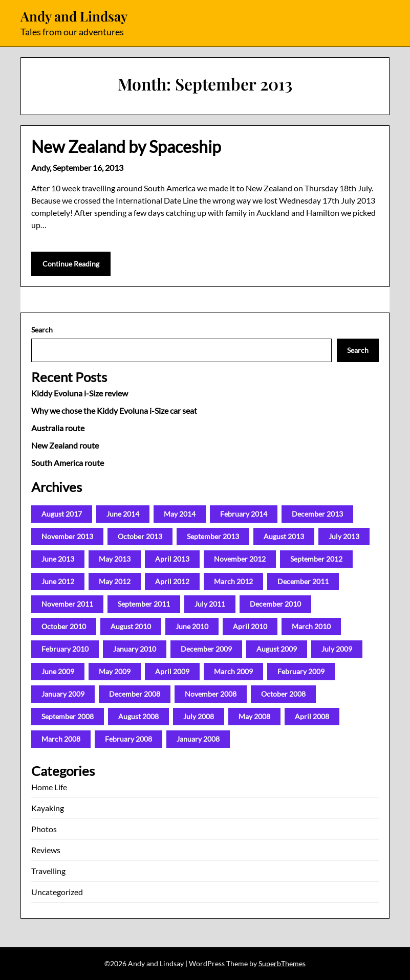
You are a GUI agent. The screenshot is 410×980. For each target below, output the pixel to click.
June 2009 (58, 671)
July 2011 (210, 604)
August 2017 (62, 514)
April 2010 (250, 626)
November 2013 (67, 536)
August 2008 (138, 716)
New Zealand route (65, 445)
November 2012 (240, 559)
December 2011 (303, 581)
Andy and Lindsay (74, 16)
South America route (68, 463)
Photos (44, 829)
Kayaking (48, 808)
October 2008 (283, 694)
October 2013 (140, 536)
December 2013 (317, 514)
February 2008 (128, 739)
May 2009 (115, 671)
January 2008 (198, 739)
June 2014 (123, 514)
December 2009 (206, 649)
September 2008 (68, 716)
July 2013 (344, 536)
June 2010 (192, 626)
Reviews (46, 850)
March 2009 (233, 671)
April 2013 (172, 559)
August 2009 (277, 649)
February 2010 (65, 649)
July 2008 (199, 716)
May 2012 (115, 581)
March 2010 (311, 626)
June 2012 (58, 581)
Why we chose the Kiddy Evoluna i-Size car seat (114, 410)
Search (42, 330)
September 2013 (213, 536)
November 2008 (211, 694)
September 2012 (316, 559)
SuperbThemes (282, 963)
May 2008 (254, 716)
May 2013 (115, 559)
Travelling (48, 871)
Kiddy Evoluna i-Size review (80, 393)
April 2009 (172, 671)
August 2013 (284, 536)
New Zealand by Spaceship (126, 147)
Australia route (58, 428)
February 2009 (301, 671)
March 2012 (233, 581)
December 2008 (135, 694)
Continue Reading (71, 264)
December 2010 (275, 604)
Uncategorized (57, 892)
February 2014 (244, 514)
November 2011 (67, 604)
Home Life (49, 787)
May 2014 (180, 514)
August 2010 (131, 626)
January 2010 (135, 649)
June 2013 (58, 559)
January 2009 (63, 694)
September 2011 (144, 604)
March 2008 (61, 739)
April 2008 (312, 716)
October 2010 (64, 626)
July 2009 (337, 649)
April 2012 (172, 581)
